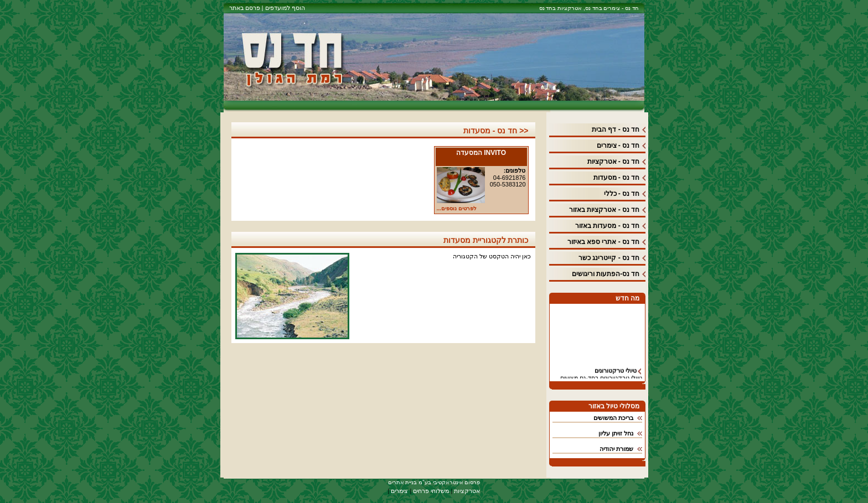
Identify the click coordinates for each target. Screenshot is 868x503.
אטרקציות (467, 491)
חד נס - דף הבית (616, 129)
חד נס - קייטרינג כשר (609, 258)
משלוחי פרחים (431, 491)
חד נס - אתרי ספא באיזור (604, 242)
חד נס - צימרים (618, 146)
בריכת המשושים (613, 418)
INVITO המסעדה (481, 153)
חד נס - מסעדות (617, 178)
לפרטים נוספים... (457, 208)
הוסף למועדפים (284, 8)
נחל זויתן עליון (616, 433)
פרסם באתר (245, 8)
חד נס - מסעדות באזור (607, 226)
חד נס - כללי (622, 194)
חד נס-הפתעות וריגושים (606, 274)
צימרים (399, 491)
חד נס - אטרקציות (614, 162)
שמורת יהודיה (616, 449)
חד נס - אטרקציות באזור (604, 210)
